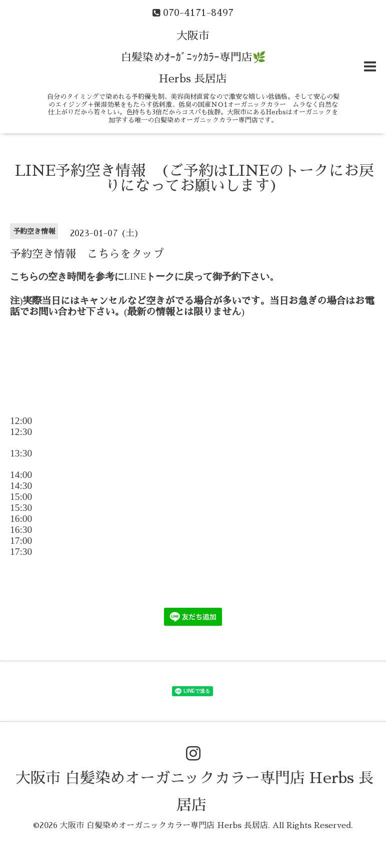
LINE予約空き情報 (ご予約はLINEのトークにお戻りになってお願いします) (194, 178)
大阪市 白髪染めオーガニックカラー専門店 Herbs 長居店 (164, 826)
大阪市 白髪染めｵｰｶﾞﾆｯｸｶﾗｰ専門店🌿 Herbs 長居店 (193, 57)
